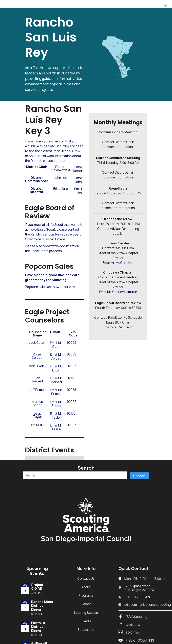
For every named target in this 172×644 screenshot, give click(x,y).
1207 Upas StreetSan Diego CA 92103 (139, 588)
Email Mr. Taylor (56, 416)
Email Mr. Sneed (56, 404)
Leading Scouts (86, 613)
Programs (86, 595)
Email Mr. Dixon (56, 368)
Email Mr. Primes (56, 392)
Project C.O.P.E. (37, 587)
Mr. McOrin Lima (122, 263)
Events (86, 621)
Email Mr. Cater (56, 345)
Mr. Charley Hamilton (122, 292)
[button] (165, 4)
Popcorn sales (36, 287)
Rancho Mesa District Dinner (42, 606)
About (86, 587)
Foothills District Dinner (38, 627)
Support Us (86, 630)
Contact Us (86, 578)
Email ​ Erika (78, 191)
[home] (23, 4)
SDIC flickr (133, 633)
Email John (78, 180)
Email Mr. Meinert (56, 380)
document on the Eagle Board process (52, 248)
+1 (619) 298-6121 (137, 597)
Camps (86, 604)
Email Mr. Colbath (56, 356)
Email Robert (78, 169)
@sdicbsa (133, 625)
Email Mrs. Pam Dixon (118, 327)
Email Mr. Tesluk (56, 427)
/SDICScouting (136, 617)
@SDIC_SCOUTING (140, 640)
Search (86, 468)
